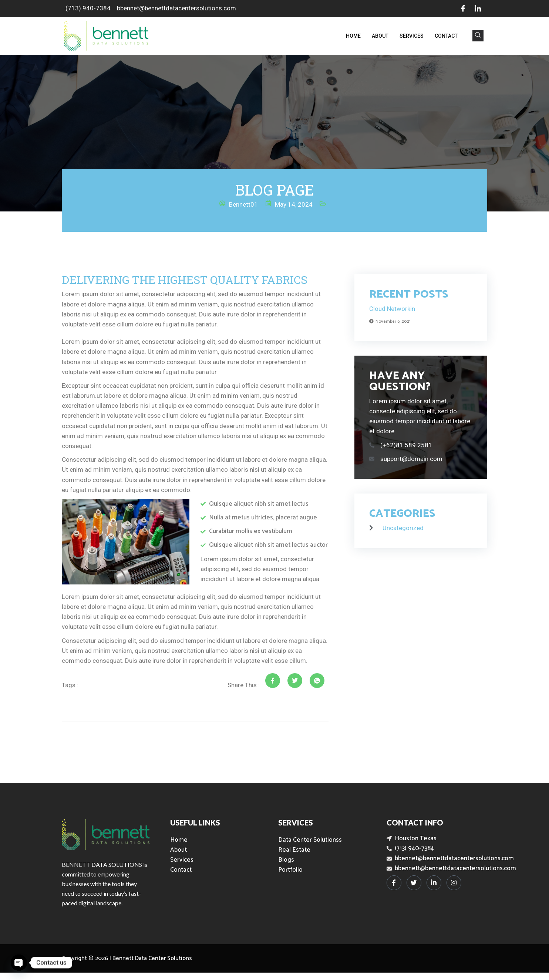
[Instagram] (454, 883)
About (380, 36)
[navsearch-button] (478, 36)
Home (353, 36)
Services (412, 36)
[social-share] (273, 681)
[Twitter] (414, 883)
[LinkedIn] (478, 9)
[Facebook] (463, 9)
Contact (446, 36)
